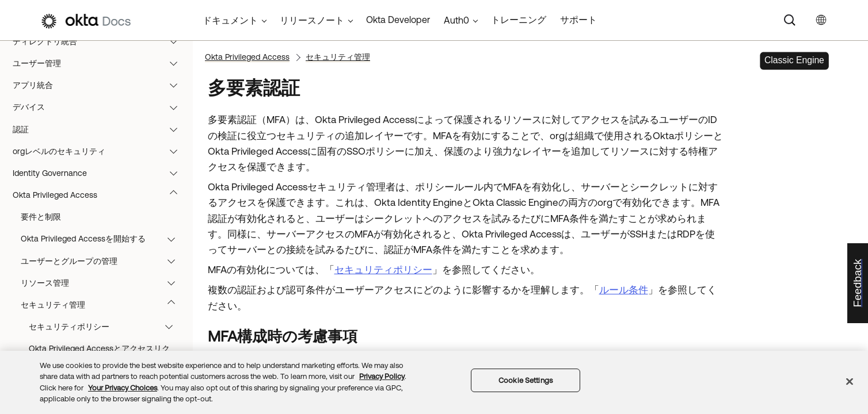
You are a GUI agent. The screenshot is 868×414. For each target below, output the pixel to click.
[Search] (790, 20)
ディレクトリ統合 (100, 78)
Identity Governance (100, 209)
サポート (578, 20)
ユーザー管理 (100, 99)
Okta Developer (398, 20)
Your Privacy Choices (123, 388)
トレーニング (519, 20)
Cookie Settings (526, 380)
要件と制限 (41, 253)
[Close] (850, 381)
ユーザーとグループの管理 (103, 297)
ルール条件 (624, 290)
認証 (100, 166)
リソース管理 (103, 319)
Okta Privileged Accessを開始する (103, 275)
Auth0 (456, 20)
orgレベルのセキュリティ (100, 187)
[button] (176, 56)
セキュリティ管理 (103, 341)
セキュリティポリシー (383, 270)
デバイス (100, 143)
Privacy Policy (382, 376)
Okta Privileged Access (100, 231)
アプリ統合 (100, 121)
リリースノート (312, 20)
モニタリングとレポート (100, 56)
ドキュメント (230, 20)
